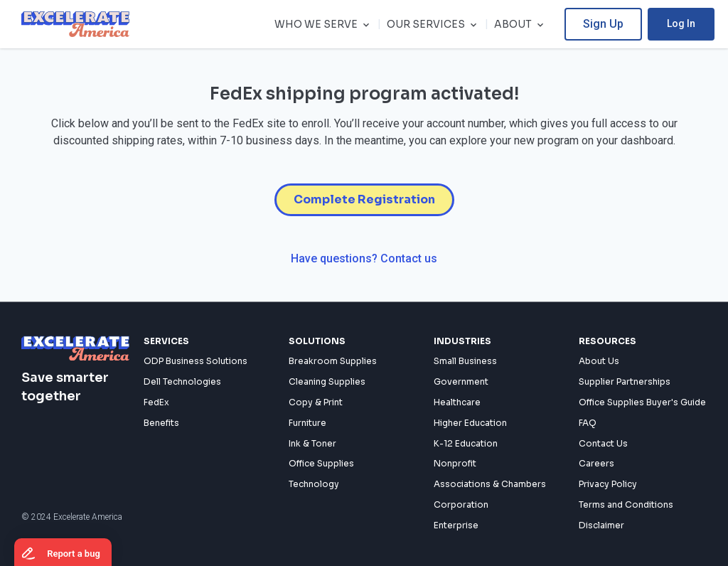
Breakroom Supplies (333, 362)
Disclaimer (601, 525)
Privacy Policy (608, 485)
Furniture (307, 423)
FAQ (588, 423)
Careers (596, 464)
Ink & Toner (312, 443)
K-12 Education (466, 443)
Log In (693, 23)
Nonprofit (455, 464)
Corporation (461, 504)
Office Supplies (321, 464)
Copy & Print (316, 402)
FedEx (156, 402)
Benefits (161, 423)
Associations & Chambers (490, 485)
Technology (314, 485)
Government (461, 382)
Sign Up (615, 24)
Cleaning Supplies (327, 382)
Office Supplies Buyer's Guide (642, 402)
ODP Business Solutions (196, 362)
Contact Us (603, 443)
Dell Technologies (182, 382)
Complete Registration (364, 199)
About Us (599, 362)
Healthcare (457, 402)
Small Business (465, 362)
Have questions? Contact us (364, 258)
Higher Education (470, 423)
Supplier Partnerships (625, 382)
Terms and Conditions (626, 504)
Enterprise (456, 525)
